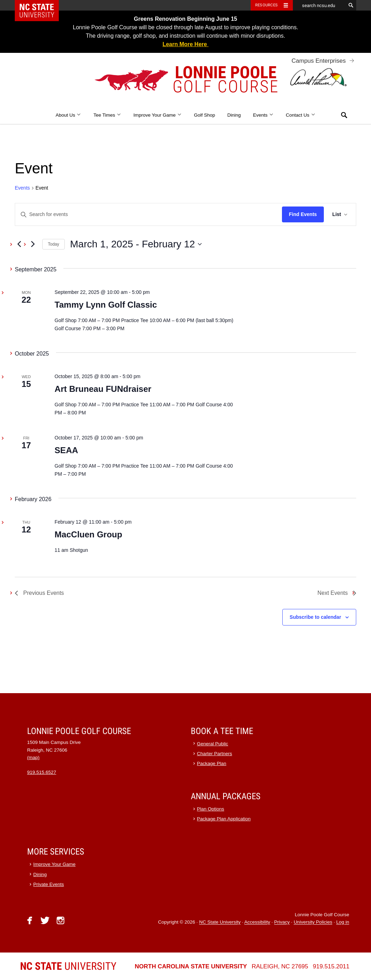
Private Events (49, 884)
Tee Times (107, 115)
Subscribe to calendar (315, 617)
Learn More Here (186, 44)
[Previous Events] (19, 244)
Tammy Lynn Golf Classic (106, 305)
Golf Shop (205, 115)
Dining (234, 115)
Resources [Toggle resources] (266, 5)
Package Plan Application (224, 819)
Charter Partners (215, 754)
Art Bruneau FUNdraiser (103, 389)
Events (263, 115)
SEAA (66, 450)
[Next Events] (33, 244)
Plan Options (211, 809)
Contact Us (301, 115)
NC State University (220, 922)
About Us (68, 115)
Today (54, 244)
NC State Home (41, 5)
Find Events (303, 214)
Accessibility (257, 922)
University (68, 966)
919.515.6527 (42, 772)
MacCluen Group (88, 534)
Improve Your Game (158, 115)
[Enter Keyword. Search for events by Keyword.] (149, 214)
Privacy (282, 922)
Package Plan (212, 763)
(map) (33, 757)
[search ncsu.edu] (319, 5)
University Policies (313, 922)
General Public (213, 744)
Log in (343, 922)
